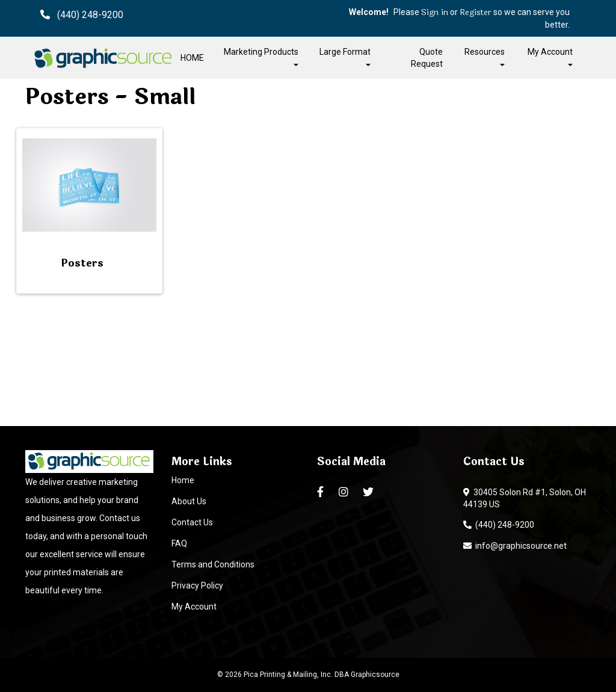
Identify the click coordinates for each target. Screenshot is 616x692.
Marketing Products (261, 56)
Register (476, 13)
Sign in (435, 13)
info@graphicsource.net (515, 546)
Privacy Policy (197, 585)
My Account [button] (550, 56)
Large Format (345, 56)
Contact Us (192, 522)
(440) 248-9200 (499, 525)
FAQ (179, 543)
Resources (485, 56)
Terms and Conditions (213, 564)
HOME (192, 58)
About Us (189, 501)
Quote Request (427, 58)
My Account (194, 607)
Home (183, 480)
